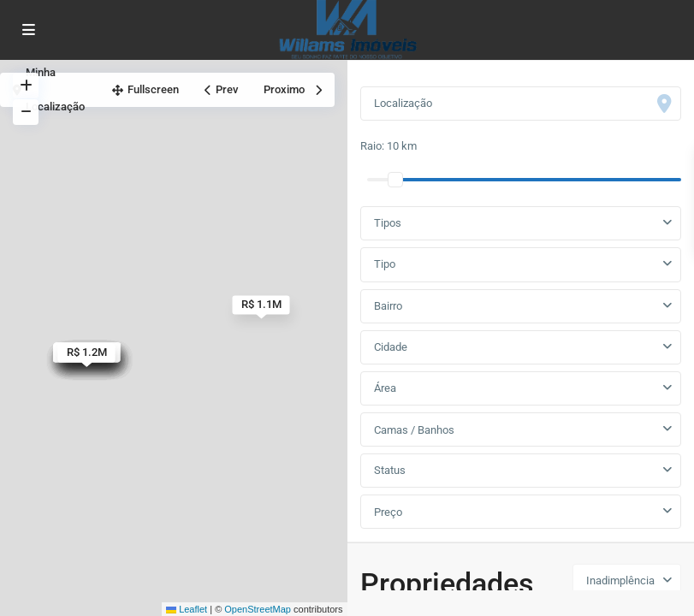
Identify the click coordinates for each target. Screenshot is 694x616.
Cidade (391, 347)
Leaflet (187, 609)
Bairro (388, 306)
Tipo (385, 264)
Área (385, 388)
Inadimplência (620, 580)
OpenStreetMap (258, 609)
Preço (388, 512)
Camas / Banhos (414, 430)
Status (390, 470)
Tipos (388, 223)
